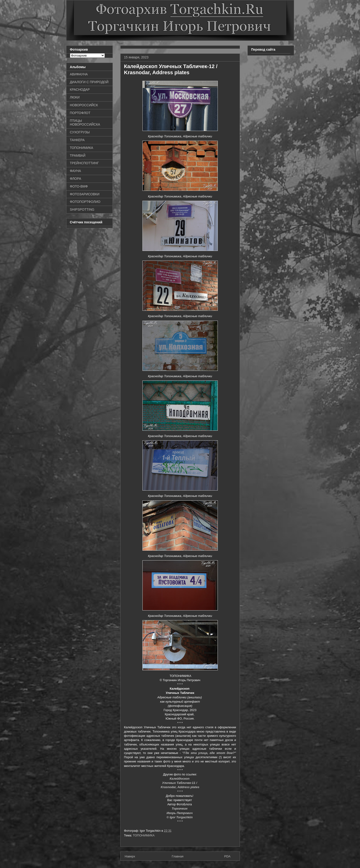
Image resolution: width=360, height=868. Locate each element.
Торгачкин (180, 809)
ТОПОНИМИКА (144, 835)
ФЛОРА (76, 179)
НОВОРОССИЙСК (84, 105)
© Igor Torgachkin (180, 817)
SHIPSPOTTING (82, 209)
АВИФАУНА (79, 74)
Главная (178, 856)
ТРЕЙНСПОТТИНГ (84, 163)
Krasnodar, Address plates (180, 787)
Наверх (130, 856)
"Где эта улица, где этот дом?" (209, 753)
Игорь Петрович (180, 813)
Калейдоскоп (180, 779)
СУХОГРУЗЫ (80, 132)
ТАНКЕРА (77, 140)
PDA (227, 856)
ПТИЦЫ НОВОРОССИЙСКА (85, 123)
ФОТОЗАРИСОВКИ (85, 194)
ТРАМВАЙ (78, 156)
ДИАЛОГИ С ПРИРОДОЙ (89, 82)
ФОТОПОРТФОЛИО (85, 202)
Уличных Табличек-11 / (180, 783)
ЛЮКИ (75, 97)
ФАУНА (75, 171)
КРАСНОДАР (80, 90)
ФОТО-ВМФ (79, 186)
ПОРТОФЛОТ (80, 113)
